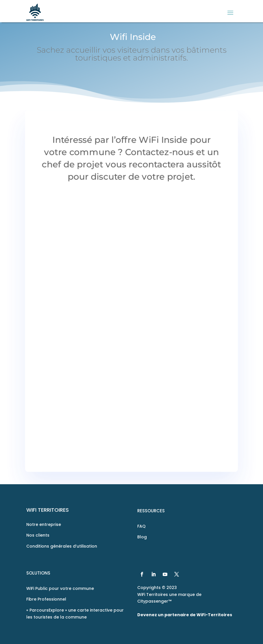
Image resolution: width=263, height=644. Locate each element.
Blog (142, 537)
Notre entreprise (44, 524)
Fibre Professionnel (46, 599)
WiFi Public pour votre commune (60, 588)
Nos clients (38, 535)
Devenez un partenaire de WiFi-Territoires (185, 615)
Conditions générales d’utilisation (62, 546)
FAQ (141, 526)
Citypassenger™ (154, 601)
